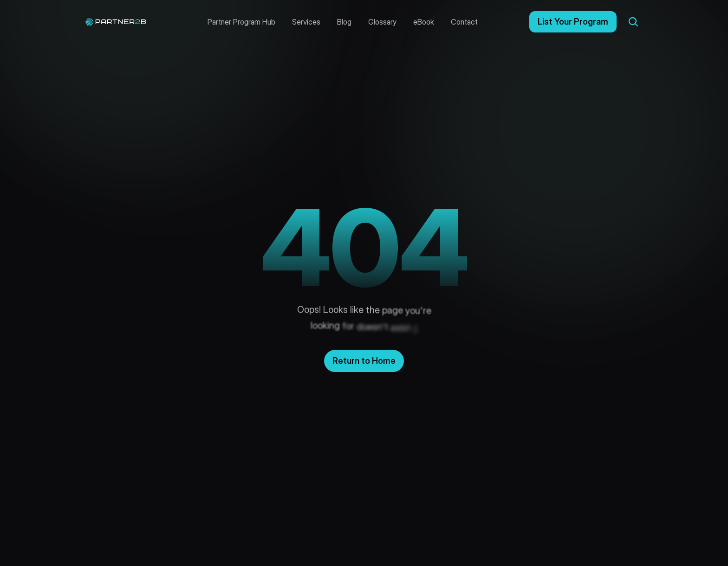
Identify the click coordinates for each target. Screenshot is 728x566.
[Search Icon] (633, 22)
